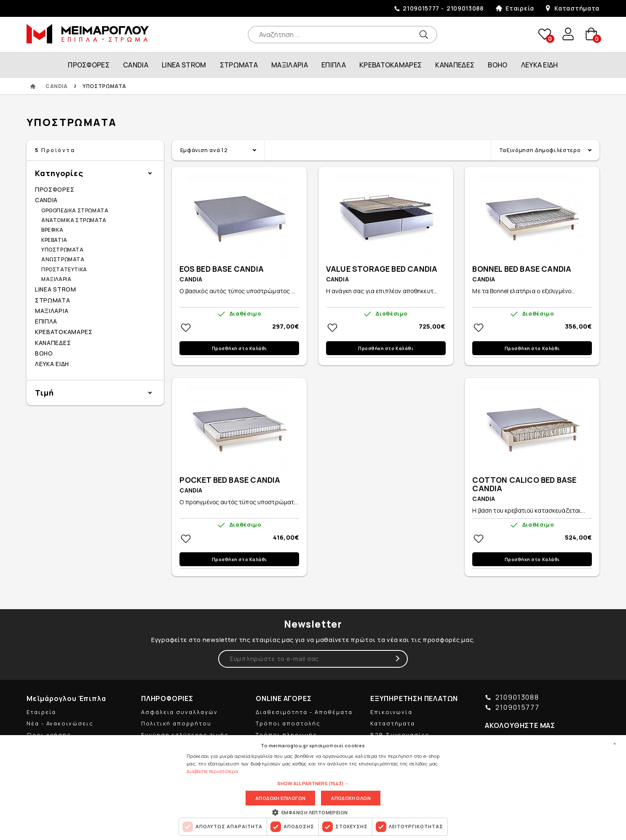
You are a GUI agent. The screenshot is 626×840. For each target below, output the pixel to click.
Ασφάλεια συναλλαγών (179, 712)
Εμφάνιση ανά (204, 150)
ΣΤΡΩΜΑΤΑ (239, 65)
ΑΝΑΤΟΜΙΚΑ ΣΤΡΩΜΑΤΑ (74, 220)
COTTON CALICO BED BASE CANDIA (524, 484)
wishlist (544, 34)
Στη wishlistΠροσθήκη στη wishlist (186, 328)
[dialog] (313, 788)
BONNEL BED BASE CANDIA (522, 269)
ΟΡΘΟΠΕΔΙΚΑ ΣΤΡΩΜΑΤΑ (75, 210)
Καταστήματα (577, 8)
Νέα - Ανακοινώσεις (60, 723)
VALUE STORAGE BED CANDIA (382, 269)
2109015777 (421, 8)
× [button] (615, 744)
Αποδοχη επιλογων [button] (280, 798)
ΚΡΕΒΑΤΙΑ (54, 240)
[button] (313, 784)
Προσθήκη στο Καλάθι (239, 348)
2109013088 (465, 8)
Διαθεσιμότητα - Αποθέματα (304, 712)
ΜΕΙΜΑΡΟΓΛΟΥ (88, 34)
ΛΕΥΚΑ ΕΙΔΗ (540, 65)
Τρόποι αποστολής (288, 723)
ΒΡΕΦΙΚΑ (52, 230)
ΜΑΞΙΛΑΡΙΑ (290, 65)
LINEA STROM (184, 65)
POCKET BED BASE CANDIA (230, 480)
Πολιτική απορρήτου (176, 723)
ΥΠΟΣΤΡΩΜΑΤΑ (63, 250)
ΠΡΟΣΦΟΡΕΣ (89, 65)
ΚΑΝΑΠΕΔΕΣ (455, 65)
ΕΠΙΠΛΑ (334, 65)
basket (591, 34)
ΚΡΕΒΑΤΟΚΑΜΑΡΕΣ (391, 65)
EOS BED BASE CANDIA (221, 269)
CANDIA (136, 65)
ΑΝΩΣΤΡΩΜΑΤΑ (63, 259)
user (567, 34)
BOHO (498, 65)
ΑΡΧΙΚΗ (33, 86)
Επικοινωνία (391, 712)
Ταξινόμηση (540, 150)
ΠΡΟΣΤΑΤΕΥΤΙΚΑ (64, 269)
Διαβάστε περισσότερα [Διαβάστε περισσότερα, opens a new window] (212, 771)
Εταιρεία (520, 8)
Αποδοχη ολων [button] (351, 798)
